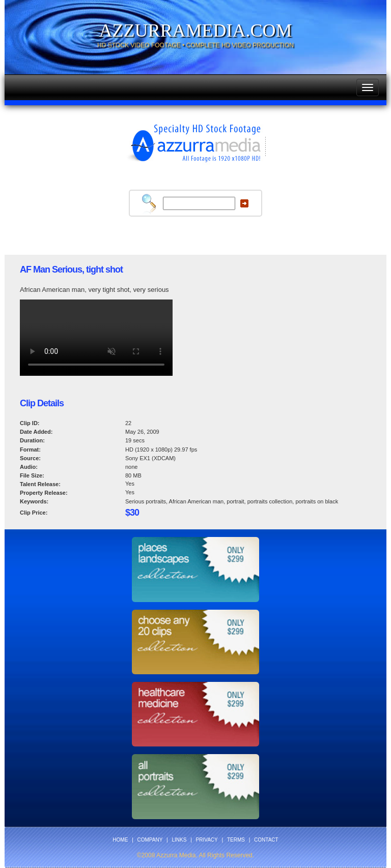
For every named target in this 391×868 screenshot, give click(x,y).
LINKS (179, 840)
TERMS (236, 840)
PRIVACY (207, 840)
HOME (120, 840)
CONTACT (266, 840)
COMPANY (150, 840)
